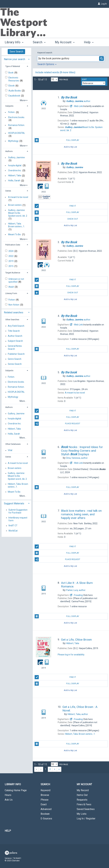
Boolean (45, 814)
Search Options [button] (47, 64)
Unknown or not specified (16, 280)
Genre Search (15, 359)
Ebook (12, 86)
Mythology (13, 141)
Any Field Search (16, 326)
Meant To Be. (15, 234)
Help (8, 831)
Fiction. (12, 112)
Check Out (56, 219)
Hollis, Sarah (14, 181)
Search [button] (39, 42)
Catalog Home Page (16, 790)
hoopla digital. (15, 165)
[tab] (16, 59)
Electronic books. (16, 117)
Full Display (57, 140)
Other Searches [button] (12, 320)
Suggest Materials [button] (14, 503)
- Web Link (76, 106)
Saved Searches (86, 809)
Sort (84, 80)
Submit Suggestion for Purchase (18, 511)
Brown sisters (15, 205)
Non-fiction (14, 305)
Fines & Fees (84, 804)
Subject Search (15, 341)
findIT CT (13, 526)
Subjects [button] (9, 106)
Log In (104, 4)
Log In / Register (86, 819)
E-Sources (46, 819)
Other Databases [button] (13, 444)
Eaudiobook (15, 96)
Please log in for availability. (71, 655)
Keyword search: (45, 53)
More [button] (90, 42)
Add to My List (70, 147)
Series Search (15, 364)
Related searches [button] (14, 312)
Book (11, 73)
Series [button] (8, 191)
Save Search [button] (16, 52)
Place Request (57, 424)
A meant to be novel (18, 197)
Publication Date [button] (13, 245)
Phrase (45, 800)
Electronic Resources (14, 79)
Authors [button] (9, 151)
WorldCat (13, 531)
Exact (44, 804)
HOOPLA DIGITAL (17, 133)
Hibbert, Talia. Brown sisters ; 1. (16, 225)
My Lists (82, 814)
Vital (10, 450)
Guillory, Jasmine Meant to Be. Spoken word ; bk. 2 (18, 213)
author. (78, 101)
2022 (11, 256)
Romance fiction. (16, 125)
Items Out (82, 795)
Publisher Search (16, 354)
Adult (11, 287)
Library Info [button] (14, 42)
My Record (83, 790)
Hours (8, 795)
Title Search (14, 331)
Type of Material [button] (13, 66)
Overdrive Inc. (15, 170)
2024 (11, 251)
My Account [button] (65, 42)
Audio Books (15, 91)
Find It (55, 206)
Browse (45, 795)
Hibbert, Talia (15, 176)
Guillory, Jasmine (16, 158)
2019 (11, 261)
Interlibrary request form (18, 519)
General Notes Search (15, 348)
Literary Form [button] (11, 293)
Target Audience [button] (13, 273)
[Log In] (99, 4)
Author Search (15, 336)
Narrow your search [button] (15, 59)
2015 (11, 266)
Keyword (45, 790)
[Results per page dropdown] (54, 79)
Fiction (12, 300)
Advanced (46, 809)
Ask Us (9, 800)
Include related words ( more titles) (55, 72)
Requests (82, 800)
